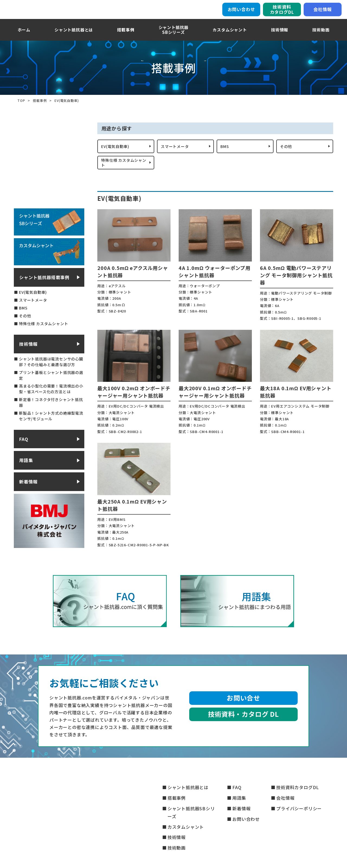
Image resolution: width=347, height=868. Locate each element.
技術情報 (280, 36)
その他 (287, 154)
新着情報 (28, 494)
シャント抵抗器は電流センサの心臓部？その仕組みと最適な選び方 (51, 374)
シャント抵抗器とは (74, 36)
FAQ (24, 451)
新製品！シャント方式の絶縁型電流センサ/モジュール (51, 428)
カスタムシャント (230, 36)
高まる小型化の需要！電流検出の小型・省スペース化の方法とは (51, 401)
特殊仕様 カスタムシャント (122, 173)
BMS (226, 154)
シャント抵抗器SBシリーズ (191, 812)
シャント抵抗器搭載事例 (44, 289)
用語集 (26, 472)
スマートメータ (177, 154)
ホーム (24, 36)
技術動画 (321, 36)
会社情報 (322, 13)
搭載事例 (126, 36)
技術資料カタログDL (282, 13)
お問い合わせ (241, 13)
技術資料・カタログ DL (243, 726)
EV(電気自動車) (117, 154)
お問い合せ (243, 710)
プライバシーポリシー (299, 808)
